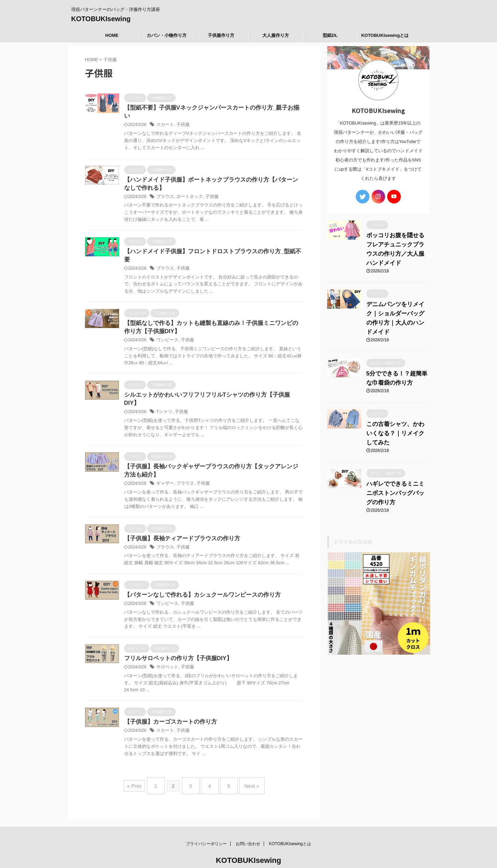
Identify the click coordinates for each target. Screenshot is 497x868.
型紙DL (330, 35)
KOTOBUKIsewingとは (385, 35)
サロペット (166, 650)
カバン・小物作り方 (167, 35)
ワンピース (166, 327)
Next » (245, 766)
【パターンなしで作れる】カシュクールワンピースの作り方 (198, 576)
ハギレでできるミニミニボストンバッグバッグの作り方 (396, 490)
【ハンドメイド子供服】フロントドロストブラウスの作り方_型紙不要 (210, 245)
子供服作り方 (221, 35)
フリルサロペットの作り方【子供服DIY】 (175, 641)
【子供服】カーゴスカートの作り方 (168, 705)
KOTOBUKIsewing (101, 19)
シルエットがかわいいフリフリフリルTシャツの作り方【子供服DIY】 (209, 382)
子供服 (181, 117)
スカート (164, 117)
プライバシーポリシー (206, 821)
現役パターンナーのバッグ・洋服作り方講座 (249, 850)
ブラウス (164, 190)
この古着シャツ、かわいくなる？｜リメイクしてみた (396, 430)
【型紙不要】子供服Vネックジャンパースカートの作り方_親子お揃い (209, 108)
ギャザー (164, 464)
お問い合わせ (248, 821)
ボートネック (187, 190)
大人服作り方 (276, 35)
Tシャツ (164, 392)
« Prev (143, 766)
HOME (112, 35)
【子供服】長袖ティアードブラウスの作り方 (179, 519)
